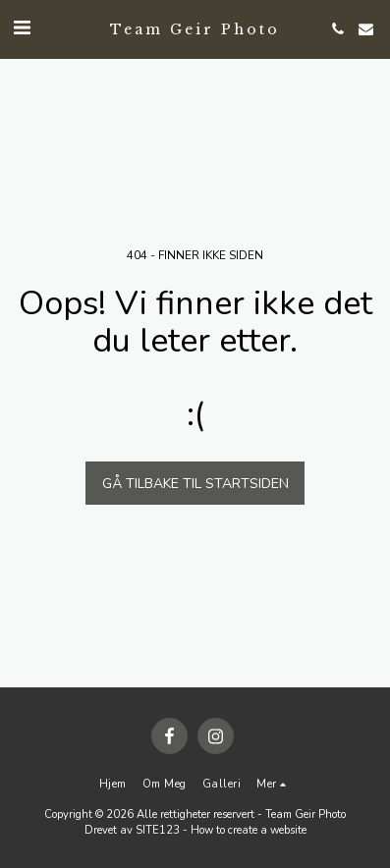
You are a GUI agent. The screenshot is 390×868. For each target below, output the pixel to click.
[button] (22, 28)
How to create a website (249, 830)
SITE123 (158, 830)
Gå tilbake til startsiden (195, 484)
